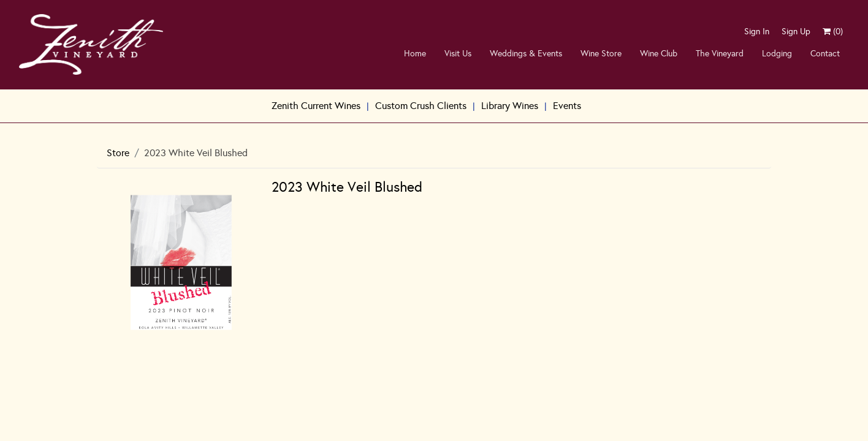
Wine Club (659, 54)
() (833, 32)
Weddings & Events (526, 54)
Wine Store (601, 54)
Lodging (777, 54)
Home (415, 54)
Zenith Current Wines (316, 106)
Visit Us (458, 54)
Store (118, 153)
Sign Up (796, 32)
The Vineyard (720, 54)
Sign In (757, 32)
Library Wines (510, 106)
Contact (825, 54)
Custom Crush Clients (421, 106)
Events (567, 106)
